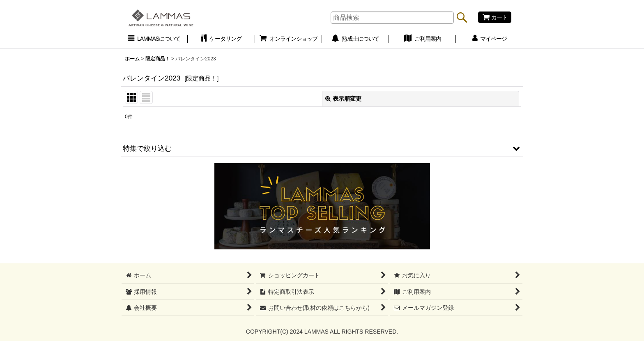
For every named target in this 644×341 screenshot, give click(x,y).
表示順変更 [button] (343, 99)
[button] (322, 148)
